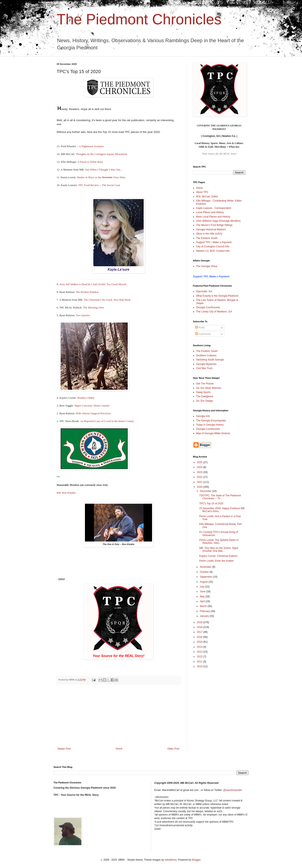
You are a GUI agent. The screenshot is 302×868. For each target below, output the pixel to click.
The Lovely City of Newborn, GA (214, 312)
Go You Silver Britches (209, 388)
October (205, 572)
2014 (200, 647)
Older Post (173, 749)
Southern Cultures (206, 355)
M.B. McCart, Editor (207, 197)
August (204, 582)
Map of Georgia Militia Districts (213, 433)
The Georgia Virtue (207, 266)
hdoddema (171, 860)
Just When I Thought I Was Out (103, 170)
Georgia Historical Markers (211, 229)
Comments (203, 334)
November (206, 567)
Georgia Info (203, 416)
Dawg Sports (203, 392)
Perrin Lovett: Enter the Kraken (217, 561)
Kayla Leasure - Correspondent (214, 208)
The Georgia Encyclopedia (211, 421)
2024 (200, 467)
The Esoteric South (207, 238)
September (206, 577)
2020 (200, 487)
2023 (200, 472)
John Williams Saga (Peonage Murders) (218, 221)
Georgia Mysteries (206, 364)
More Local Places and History (213, 217)
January (205, 616)
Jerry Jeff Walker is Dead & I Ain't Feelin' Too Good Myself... (94, 284)
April (203, 601)
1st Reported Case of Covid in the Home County (107, 421)
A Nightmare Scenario (91, 146)
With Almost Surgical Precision (94, 413)
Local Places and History (210, 212)
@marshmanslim (233, 790)
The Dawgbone (205, 396)
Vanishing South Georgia (210, 360)
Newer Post (64, 749)
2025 (200, 462)
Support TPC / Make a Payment (214, 242)
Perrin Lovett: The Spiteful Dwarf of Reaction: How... (219, 542)
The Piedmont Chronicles (139, 19)
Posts (200, 328)
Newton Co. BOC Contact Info (213, 251)
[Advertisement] (118, 716)
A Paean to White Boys (90, 162)
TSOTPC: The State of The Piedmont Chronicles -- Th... (220, 497)
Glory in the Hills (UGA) (209, 234)
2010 (200, 666)
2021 (200, 482)
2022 (200, 477)
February (205, 611)
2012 (200, 657)
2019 (200, 622)
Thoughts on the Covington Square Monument (102, 154)
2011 (200, 662)
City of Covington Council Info (213, 247)
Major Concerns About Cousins (92, 406)
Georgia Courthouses (208, 307)
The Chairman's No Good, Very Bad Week (107, 300)
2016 (200, 637)
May (203, 597)
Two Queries (83, 315)
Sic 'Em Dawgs (204, 401)
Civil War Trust (204, 368)
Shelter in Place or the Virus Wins (101, 177)
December (206, 491)
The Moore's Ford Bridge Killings (214, 225)
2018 (200, 627)
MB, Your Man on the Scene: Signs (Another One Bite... (219, 549)
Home (119, 749)
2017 (200, 632)
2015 (200, 642)
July (202, 587)
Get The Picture (205, 384)
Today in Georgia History (210, 425)
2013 (200, 652)
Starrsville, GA (204, 291)
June (203, 591)
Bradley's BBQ (86, 398)
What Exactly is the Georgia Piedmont (217, 296)
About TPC (202, 192)
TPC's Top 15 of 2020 (211, 503)
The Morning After (93, 307)
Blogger (196, 860)
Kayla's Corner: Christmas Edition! (218, 556)
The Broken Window (88, 292)
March (204, 606)
